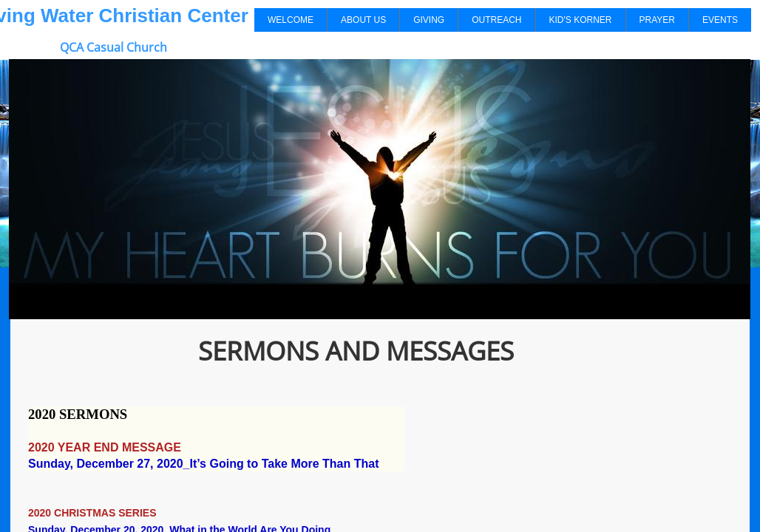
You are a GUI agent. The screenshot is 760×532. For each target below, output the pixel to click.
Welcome (291, 20)
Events (720, 20)
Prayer (657, 20)
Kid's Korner (581, 20)
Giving (429, 20)
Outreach (496, 20)
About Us (363, 20)
